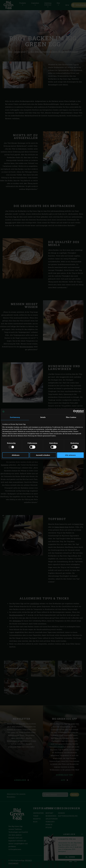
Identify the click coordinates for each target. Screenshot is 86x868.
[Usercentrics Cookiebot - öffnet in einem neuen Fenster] (75, 411)
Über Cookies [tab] (71, 417)
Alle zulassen (70, 455)
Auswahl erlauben (43, 455)
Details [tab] (43, 417)
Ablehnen (16, 455)
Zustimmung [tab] (15, 417)
